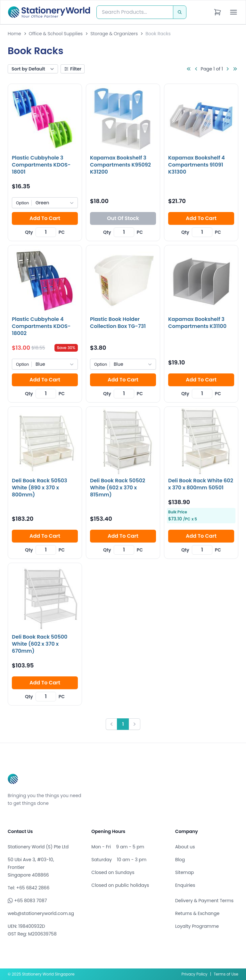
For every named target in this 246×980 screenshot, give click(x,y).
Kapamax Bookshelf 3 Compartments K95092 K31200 (120, 165)
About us (185, 847)
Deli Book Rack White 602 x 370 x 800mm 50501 (201, 484)
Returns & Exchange (197, 913)
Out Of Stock (123, 218)
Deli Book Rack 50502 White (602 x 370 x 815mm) (118, 488)
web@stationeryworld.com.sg (41, 913)
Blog (180, 860)
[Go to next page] (227, 69)
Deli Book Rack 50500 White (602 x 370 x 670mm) (40, 644)
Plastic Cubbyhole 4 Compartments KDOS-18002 (41, 326)
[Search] (180, 12)
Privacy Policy (195, 974)
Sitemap (185, 872)
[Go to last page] (235, 69)
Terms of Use (226, 974)
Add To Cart (45, 218)
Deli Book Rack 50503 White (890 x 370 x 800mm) (40, 488)
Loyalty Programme (197, 926)
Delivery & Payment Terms (204, 901)
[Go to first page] (189, 69)
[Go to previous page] (196, 69)
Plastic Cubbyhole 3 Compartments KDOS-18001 (41, 165)
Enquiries (185, 885)
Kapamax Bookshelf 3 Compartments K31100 (197, 323)
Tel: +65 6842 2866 (29, 888)
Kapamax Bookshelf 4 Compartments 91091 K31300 (197, 165)
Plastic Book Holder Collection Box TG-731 (118, 323)
